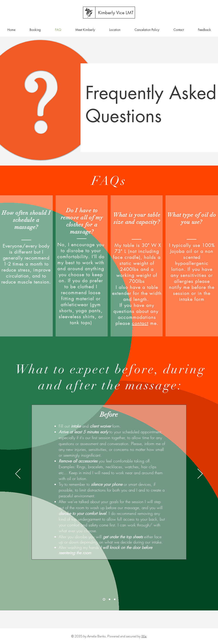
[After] (115, 599)
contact (140, 323)
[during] (110, 599)
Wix (144, 636)
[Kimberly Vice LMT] (116, 13)
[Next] (200, 474)
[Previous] (18, 474)
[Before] (104, 599)
